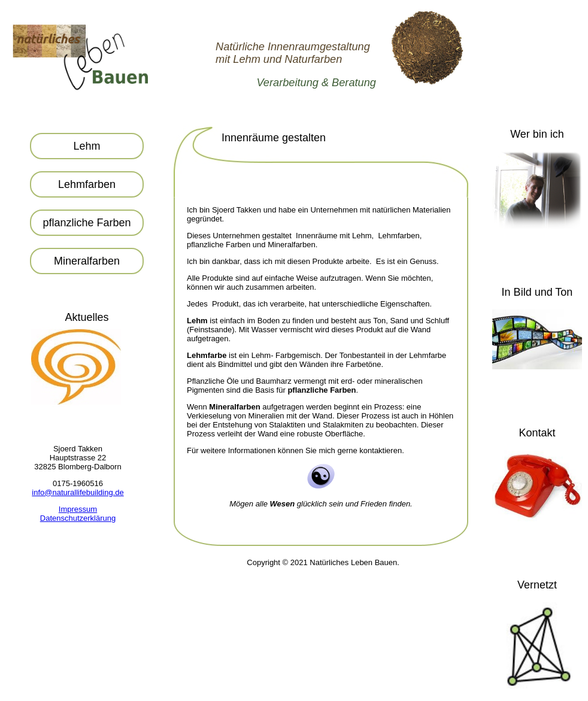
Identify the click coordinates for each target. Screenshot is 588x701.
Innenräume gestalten (274, 138)
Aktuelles (87, 317)
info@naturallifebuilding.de (78, 492)
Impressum (78, 509)
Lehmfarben (87, 184)
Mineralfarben (87, 261)
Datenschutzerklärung (78, 518)
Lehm (87, 146)
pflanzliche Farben (87, 223)
